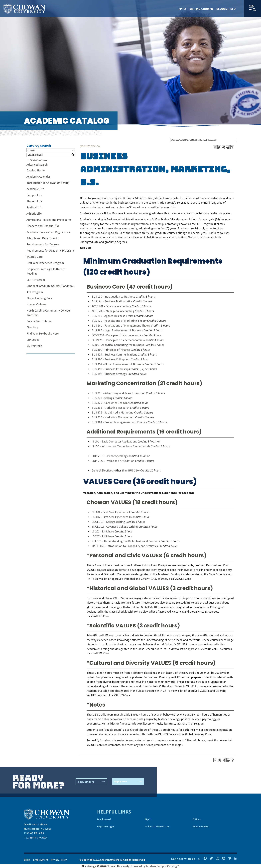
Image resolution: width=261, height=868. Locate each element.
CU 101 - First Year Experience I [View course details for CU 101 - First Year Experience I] (111, 512)
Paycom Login (106, 826)
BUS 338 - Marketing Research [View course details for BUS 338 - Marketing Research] (110, 408)
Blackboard (104, 819)
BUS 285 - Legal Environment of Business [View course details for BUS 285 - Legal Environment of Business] (117, 330)
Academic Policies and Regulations (48, 232)
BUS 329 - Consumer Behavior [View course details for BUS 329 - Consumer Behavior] (110, 403)
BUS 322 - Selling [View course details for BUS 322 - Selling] (102, 398)
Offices (197, 819)
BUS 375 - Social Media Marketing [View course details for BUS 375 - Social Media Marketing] (113, 412)
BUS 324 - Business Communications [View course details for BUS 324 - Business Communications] (114, 354)
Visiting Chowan (201, 9)
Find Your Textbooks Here (43, 333)
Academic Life (35, 189)
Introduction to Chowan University (48, 183)
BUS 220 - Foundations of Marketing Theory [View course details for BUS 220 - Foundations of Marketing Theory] (119, 321)
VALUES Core (35, 257)
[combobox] (204, 140)
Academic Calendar (38, 177)
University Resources (157, 826)
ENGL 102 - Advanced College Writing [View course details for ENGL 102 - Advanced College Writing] (115, 527)
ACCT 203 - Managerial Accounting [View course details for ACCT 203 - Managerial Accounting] (113, 311)
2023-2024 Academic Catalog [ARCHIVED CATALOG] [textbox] (194, 140)
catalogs (91, 866)
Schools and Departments (43, 238)
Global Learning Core (39, 298)
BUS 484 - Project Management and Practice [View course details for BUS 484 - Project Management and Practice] (119, 422)
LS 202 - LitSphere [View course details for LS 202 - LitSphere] (103, 536)
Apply (182, 9)
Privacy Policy (59, 860)
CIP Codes (33, 340)
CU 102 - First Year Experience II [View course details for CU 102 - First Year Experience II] (111, 517)
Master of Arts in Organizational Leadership (136, 224)
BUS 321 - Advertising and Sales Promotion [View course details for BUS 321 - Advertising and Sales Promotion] (118, 393)
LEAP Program (36, 280)
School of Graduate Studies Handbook (50, 286)
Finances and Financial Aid (43, 226)
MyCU (148, 819)
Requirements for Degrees (43, 244)
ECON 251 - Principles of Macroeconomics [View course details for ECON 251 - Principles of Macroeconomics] (118, 340)
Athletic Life (34, 214)
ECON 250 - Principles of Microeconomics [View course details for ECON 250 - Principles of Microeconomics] (117, 335)
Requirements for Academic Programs (51, 250)
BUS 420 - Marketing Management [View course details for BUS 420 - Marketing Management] (113, 417)
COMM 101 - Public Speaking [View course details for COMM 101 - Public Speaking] (109, 456)
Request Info (226, 9)
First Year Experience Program (45, 263)
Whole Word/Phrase (39, 160)
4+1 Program (35, 292)
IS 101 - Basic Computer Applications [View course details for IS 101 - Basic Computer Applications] (114, 441)
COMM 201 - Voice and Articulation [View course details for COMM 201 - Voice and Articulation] (113, 461)
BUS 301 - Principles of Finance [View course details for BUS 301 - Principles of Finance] (111, 350)
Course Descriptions (39, 321)
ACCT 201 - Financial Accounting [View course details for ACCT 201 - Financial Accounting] (111, 306)
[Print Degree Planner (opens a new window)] (215, 147)
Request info (91, 782)
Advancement (201, 826)
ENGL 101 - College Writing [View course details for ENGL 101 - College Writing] (108, 522)
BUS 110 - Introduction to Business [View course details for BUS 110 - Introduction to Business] (113, 296)
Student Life (34, 201)
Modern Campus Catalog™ (162, 866)
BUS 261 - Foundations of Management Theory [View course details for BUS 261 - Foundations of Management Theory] (121, 325)
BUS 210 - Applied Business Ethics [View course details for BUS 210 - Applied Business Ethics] (113, 316)
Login (27, 860)
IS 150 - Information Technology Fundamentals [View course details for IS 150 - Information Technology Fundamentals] (121, 446)
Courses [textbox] (31, 150)
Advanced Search (37, 165)
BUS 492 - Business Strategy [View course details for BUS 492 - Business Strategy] (109, 374)
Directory (32, 327)
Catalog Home (36, 170)
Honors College (36, 304)
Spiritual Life (34, 207)
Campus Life (34, 195)
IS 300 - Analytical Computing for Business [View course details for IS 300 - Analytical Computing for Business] (118, 345)
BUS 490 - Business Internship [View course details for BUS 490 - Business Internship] (110, 369)
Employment (41, 860)
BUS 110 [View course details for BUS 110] (133, 470)
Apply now (128, 782)
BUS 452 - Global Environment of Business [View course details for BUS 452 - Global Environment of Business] (118, 364)
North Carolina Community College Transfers (48, 313)
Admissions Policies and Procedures (49, 220)
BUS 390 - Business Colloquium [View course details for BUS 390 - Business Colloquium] (111, 359)
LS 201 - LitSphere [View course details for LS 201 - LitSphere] (103, 531)
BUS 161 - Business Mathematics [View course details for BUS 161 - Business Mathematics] (112, 301)
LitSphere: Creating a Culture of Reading (46, 271)
